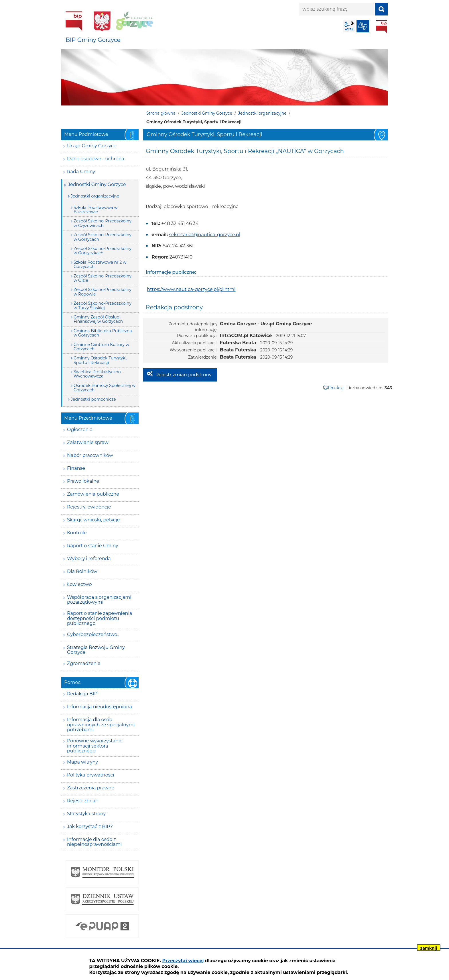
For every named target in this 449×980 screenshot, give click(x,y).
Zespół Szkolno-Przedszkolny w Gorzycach (103, 237)
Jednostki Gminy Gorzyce (207, 113)
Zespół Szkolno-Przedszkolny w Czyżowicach (103, 223)
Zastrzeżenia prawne (91, 788)
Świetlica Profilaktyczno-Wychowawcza (98, 374)
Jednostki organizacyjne (262, 113)
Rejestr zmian (83, 801)
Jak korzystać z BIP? (90, 827)
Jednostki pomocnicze (93, 399)
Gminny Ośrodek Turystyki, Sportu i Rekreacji (100, 360)
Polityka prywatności (91, 775)
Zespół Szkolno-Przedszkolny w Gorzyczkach (103, 251)
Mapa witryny (82, 762)
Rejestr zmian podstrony (183, 375)
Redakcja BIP (82, 694)
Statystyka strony (86, 814)
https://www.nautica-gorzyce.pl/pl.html (191, 289)
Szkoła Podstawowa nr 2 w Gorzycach (100, 264)
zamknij (429, 948)
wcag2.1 (349, 26)
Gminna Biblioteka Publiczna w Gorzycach (103, 333)
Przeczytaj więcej (183, 961)
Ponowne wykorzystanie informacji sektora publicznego (95, 746)
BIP (381, 27)
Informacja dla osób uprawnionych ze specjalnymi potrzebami (101, 725)
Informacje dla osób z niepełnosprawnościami (94, 842)
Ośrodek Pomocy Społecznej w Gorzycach (105, 388)
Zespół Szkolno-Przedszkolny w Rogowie (103, 292)
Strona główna (161, 113)
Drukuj (336, 388)
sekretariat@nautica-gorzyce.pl (205, 235)
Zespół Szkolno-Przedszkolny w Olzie (103, 278)
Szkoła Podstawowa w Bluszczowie (96, 210)
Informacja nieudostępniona (100, 707)
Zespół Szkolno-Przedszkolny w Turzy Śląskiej (103, 305)
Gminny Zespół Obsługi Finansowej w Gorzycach (98, 319)
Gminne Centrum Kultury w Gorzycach (101, 347)
